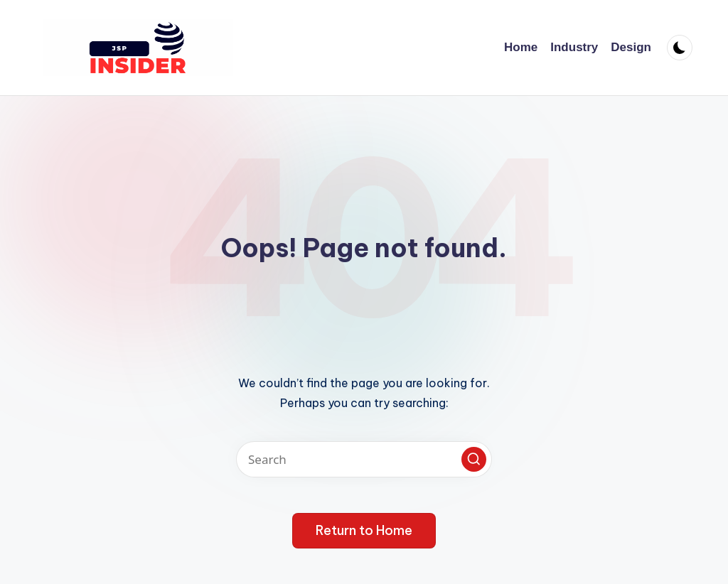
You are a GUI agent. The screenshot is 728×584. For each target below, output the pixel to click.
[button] (474, 459)
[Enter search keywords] (364, 459)
